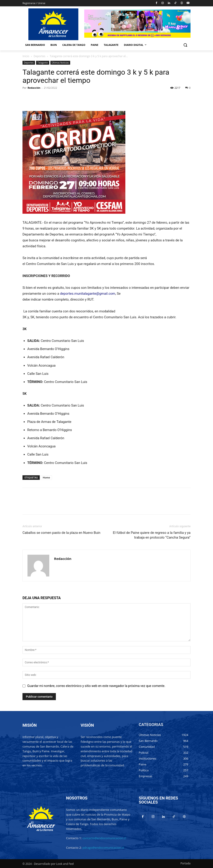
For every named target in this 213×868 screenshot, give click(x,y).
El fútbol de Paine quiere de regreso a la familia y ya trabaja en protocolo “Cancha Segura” (152, 535)
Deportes (40, 56)
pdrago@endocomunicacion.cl (103, 848)
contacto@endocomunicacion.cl (104, 838)
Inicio (26, 56)
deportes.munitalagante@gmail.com (88, 294)
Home (46, 477)
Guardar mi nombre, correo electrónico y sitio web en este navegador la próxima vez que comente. (96, 686)
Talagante (43, 63)
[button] (185, 45)
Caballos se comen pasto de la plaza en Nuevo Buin (61, 533)
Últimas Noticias (60, 63)
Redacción (34, 88)
